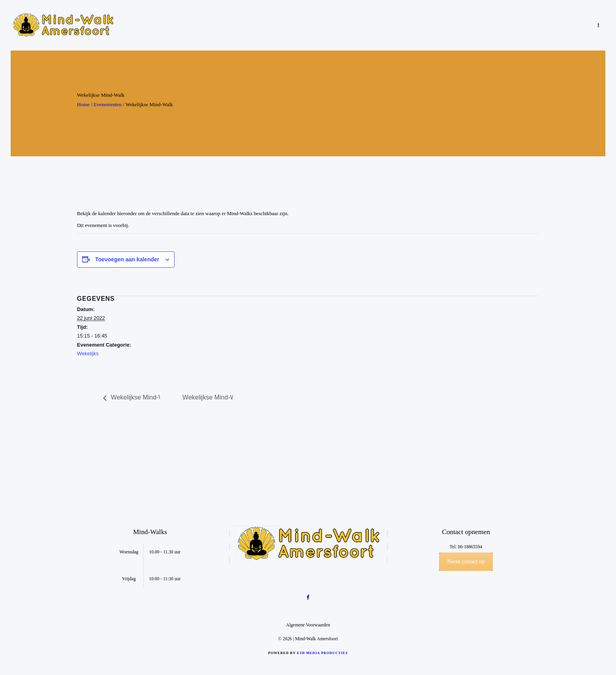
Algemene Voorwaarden (308, 625)
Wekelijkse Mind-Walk (141, 397)
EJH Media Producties (322, 653)
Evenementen (108, 104)
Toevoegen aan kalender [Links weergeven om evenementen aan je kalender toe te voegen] (127, 259)
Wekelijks (88, 353)
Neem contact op (466, 562)
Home (83, 104)
